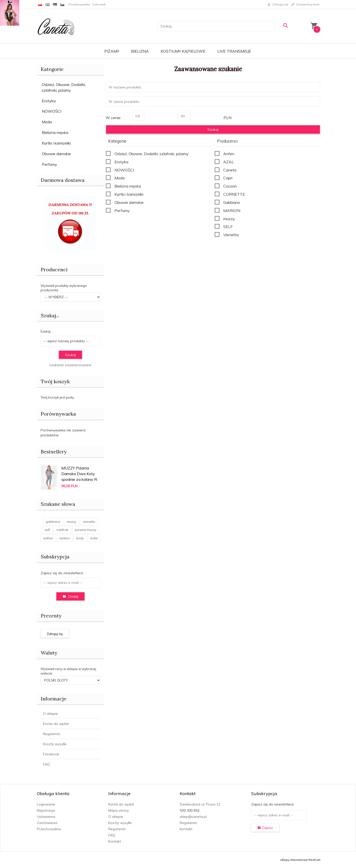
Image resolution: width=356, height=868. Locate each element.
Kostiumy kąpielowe (183, 51)
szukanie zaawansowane (70, 365)
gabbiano (53, 522)
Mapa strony (119, 810)
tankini (65, 538)
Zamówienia (47, 823)
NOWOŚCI (52, 111)
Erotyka (49, 101)
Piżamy (112, 51)
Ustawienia (46, 817)
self (47, 530)
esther (48, 538)
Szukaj (70, 355)
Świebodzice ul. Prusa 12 (200, 804)
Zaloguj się (55, 634)
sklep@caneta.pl (193, 817)
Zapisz (265, 828)
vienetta (89, 522)
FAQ (46, 764)
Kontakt (115, 841)
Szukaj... (50, 315)
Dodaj (70, 596)
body (80, 538)
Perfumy (49, 164)
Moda (47, 122)
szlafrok (62, 530)
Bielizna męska (55, 132)
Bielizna (140, 51)
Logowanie (46, 804)
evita (94, 538)
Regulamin (52, 734)
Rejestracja (46, 810)
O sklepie (50, 714)
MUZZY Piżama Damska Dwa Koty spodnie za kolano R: (79, 474)
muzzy (72, 522)
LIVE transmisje (234, 51)
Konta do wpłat (56, 724)
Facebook (51, 754)
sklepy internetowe (294, 860)
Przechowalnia (49, 829)
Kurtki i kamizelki (56, 143)
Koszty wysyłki (55, 744)
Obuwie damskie (56, 154)
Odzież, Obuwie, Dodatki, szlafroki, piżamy (64, 87)
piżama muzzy (86, 530)
